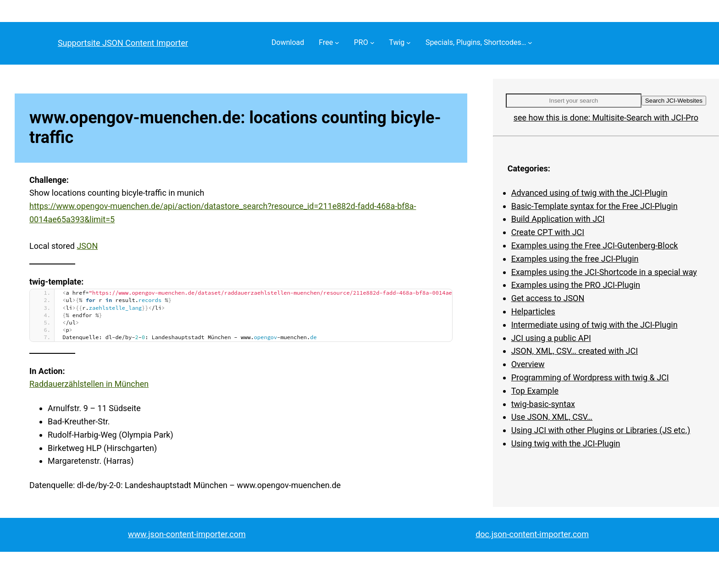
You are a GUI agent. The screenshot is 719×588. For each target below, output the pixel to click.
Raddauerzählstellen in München (89, 384)
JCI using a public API (551, 338)
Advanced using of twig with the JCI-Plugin (589, 193)
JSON (87, 246)
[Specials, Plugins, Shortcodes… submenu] (530, 43)
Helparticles (533, 311)
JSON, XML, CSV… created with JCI (575, 351)
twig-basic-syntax (543, 404)
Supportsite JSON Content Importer (123, 43)
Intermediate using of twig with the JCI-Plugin (595, 325)
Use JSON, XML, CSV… (552, 417)
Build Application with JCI (558, 219)
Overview (528, 364)
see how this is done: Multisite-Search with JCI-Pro (606, 118)
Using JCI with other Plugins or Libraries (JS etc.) (601, 430)
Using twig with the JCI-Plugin (566, 443)
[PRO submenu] (372, 43)
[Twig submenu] (409, 43)
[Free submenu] (337, 43)
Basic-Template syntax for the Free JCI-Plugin (595, 206)
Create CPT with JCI (548, 232)
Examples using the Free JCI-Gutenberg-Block (595, 245)
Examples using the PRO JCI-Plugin (576, 285)
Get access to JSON (548, 298)
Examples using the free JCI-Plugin (575, 259)
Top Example (535, 391)
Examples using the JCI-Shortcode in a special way (604, 272)
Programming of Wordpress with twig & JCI (590, 377)
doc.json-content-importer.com (532, 534)
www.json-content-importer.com (187, 534)
